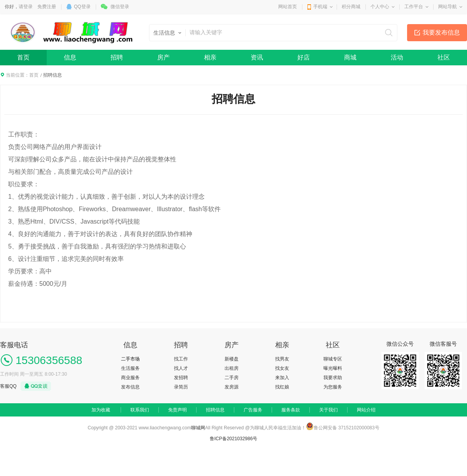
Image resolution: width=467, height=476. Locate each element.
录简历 (181, 387)
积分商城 (351, 7)
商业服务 (130, 378)
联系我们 (140, 410)
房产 (163, 57)
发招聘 (181, 378)
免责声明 (177, 410)
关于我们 (328, 410)
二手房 (232, 378)
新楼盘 (232, 359)
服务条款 (291, 410)
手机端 (320, 7)
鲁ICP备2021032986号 (234, 439)
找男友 (282, 359)
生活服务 (130, 368)
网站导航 (448, 7)
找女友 (282, 368)
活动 (397, 57)
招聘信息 (215, 410)
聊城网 (198, 428)
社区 (444, 57)
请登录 (26, 7)
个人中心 (380, 7)
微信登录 (120, 7)
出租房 (232, 368)
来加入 (282, 378)
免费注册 (47, 7)
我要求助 (333, 378)
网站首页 (288, 7)
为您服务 (333, 387)
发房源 (232, 387)
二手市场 (130, 359)
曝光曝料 (333, 368)
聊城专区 (333, 359)
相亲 (210, 57)
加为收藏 (101, 410)
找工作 (181, 359)
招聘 (117, 57)
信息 (70, 57)
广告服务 (253, 410)
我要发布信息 (441, 32)
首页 (23, 57)
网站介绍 (366, 410)
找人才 (181, 368)
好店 (304, 57)
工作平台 (414, 7)
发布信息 (130, 387)
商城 (350, 57)
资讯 (257, 57)
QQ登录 (82, 7)
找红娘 (282, 387)
